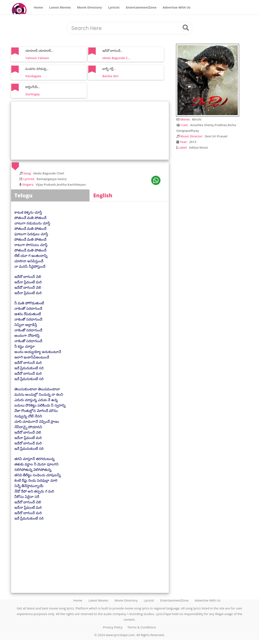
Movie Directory (90, 7)
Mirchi (197, 119)
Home (38, 7)
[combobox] (124, 28)
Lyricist (114, 7)
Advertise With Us (177, 7)
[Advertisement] (91, 131)
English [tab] (103, 195)
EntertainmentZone (141, 7)
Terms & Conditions (142, 627)
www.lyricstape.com (120, 635)
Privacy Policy (113, 627)
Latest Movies (60, 7)
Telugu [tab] (23, 195)
